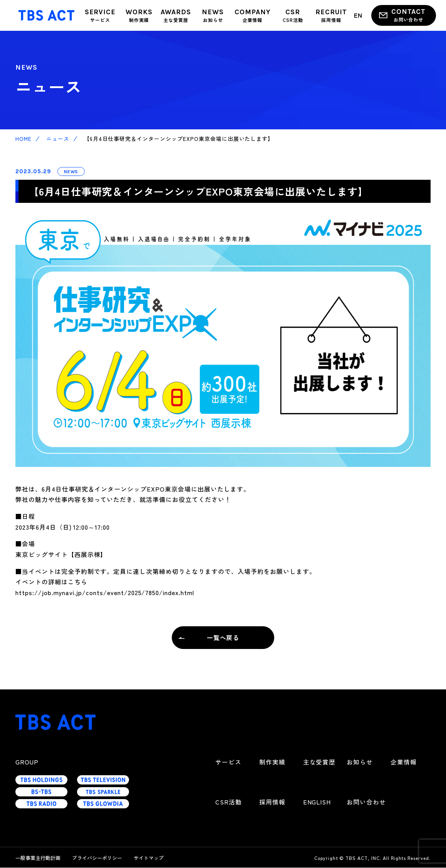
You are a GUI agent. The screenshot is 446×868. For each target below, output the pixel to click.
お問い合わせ (366, 802)
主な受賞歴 (319, 762)
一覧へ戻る (223, 637)
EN (358, 15)
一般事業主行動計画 (38, 858)
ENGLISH (317, 802)
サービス (228, 762)
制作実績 (272, 762)
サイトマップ (149, 858)
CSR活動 (229, 802)
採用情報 (272, 802)
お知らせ (360, 762)
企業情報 (404, 762)
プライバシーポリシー (97, 858)
